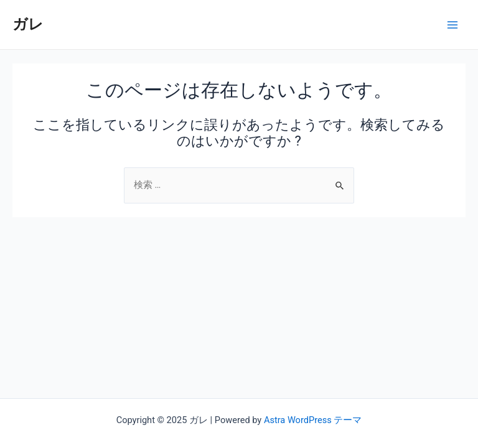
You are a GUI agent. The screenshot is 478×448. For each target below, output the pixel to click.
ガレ (28, 24)
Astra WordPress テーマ (313, 420)
